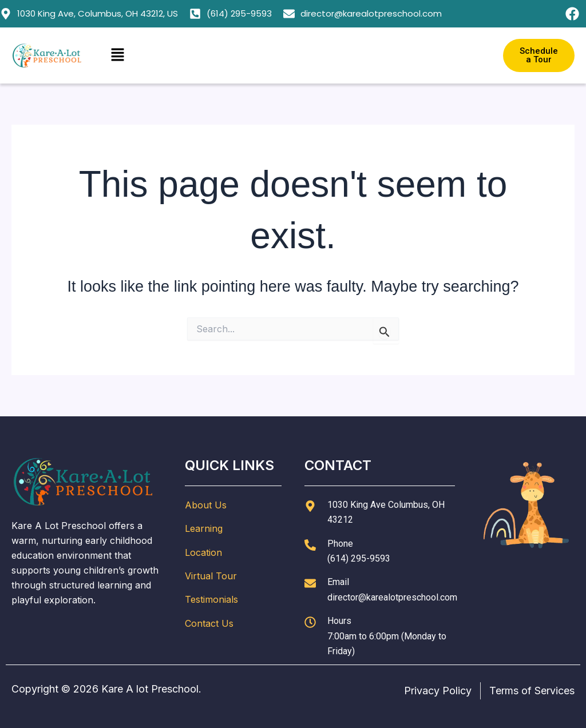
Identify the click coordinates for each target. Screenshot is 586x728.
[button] (293, 55)
